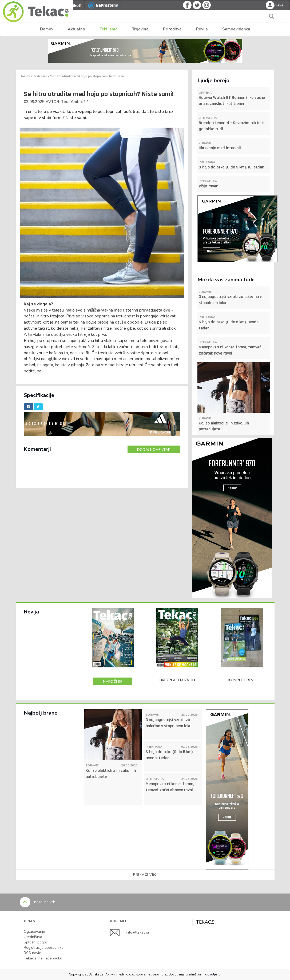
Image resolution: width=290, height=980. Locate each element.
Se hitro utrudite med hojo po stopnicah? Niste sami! (87, 76)
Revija (202, 29)
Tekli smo (109, 29)
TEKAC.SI (206, 922)
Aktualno (76, 29)
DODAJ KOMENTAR (154, 450)
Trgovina (140, 29)
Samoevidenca (236, 29)
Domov (47, 29)
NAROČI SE (113, 682)
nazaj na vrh (37, 902)
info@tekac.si (137, 932)
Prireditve (172, 29)
